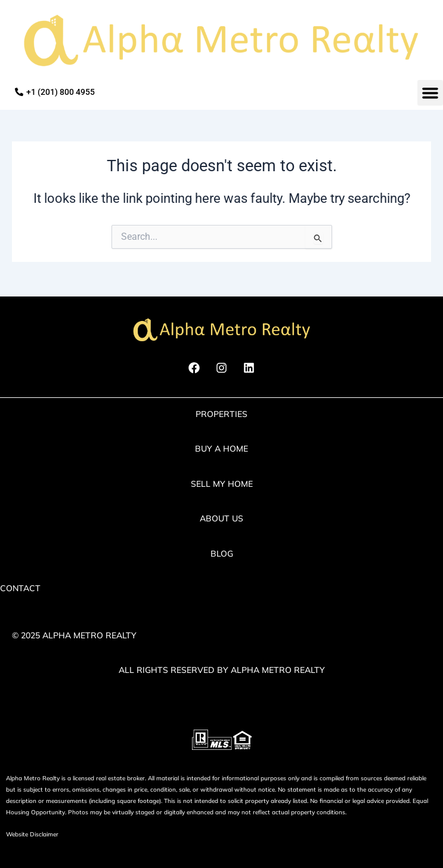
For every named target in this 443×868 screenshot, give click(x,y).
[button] (430, 93)
